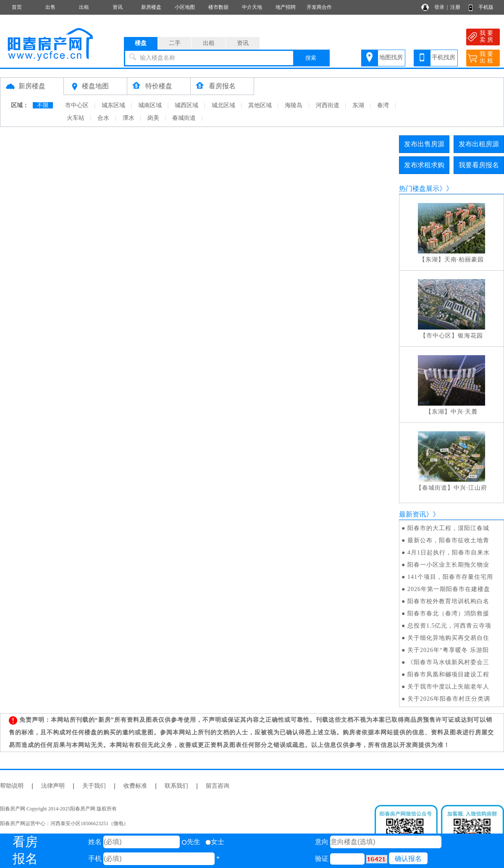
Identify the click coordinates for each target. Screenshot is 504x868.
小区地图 (185, 7)
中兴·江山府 (470, 488)
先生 (191, 842)
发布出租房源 (479, 144)
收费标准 (135, 786)
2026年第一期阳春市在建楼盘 (449, 589)
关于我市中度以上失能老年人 (448, 687)
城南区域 (150, 105)
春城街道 (184, 118)
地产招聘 (286, 7)
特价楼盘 (159, 86)
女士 (215, 842)
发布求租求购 (424, 165)
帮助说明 (12, 786)
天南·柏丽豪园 (464, 260)
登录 (439, 7)
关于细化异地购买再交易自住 (448, 638)
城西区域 (186, 105)
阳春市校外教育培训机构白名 (448, 601)
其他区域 (260, 105)
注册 (455, 7)
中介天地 (252, 7)
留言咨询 (218, 786)
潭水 (129, 118)
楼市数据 (218, 7)
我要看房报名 (479, 165)
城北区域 (223, 105)
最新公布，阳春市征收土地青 (448, 540)
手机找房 (444, 57)
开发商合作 (319, 7)
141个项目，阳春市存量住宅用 (450, 577)
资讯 (118, 7)
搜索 (311, 58)
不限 (43, 105)
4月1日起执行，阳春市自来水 (449, 553)
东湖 (358, 105)
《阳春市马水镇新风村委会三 (448, 662)
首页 (17, 7)
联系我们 (176, 786)
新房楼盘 (151, 7)
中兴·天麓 (464, 412)
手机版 (486, 7)
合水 (103, 118)
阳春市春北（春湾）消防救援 (448, 613)
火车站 (76, 118)
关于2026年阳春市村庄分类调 (449, 699)
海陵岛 (294, 105)
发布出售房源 (424, 144)
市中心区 (77, 105)
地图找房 (391, 57)
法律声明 (53, 786)
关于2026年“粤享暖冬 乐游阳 (448, 650)
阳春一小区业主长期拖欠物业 (448, 565)
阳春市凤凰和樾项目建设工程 (448, 674)
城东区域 (113, 105)
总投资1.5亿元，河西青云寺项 (450, 626)
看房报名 (222, 86)
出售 (50, 7)
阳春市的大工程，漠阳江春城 (448, 528)
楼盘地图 (95, 86)
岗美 (153, 118)
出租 (84, 7)
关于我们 (94, 786)
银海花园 (470, 336)
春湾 (383, 105)
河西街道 (328, 105)
